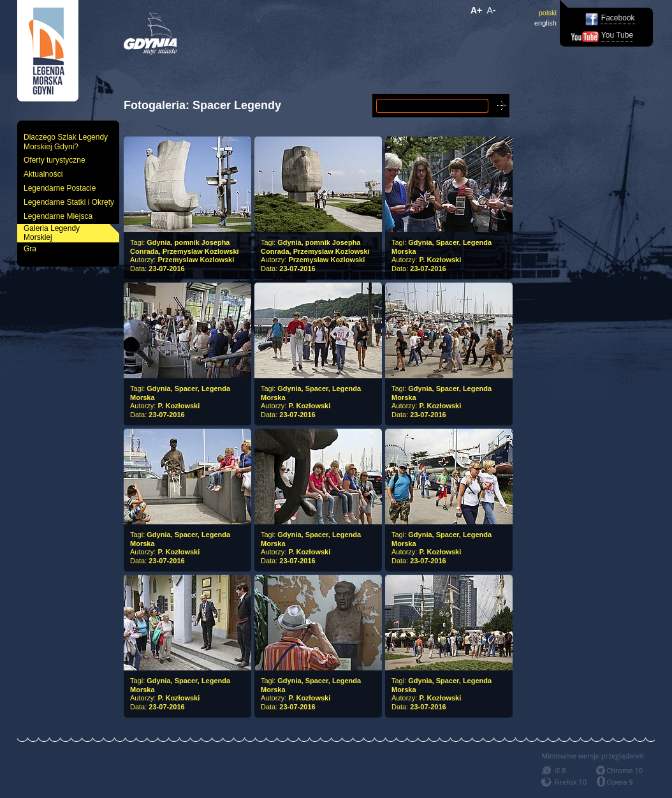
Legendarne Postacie (60, 188)
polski (548, 13)
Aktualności (43, 174)
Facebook (618, 18)
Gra (30, 249)
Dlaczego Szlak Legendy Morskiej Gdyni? (66, 142)
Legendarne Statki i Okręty (69, 202)
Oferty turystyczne (55, 160)
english (545, 23)
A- (492, 10)
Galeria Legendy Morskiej (52, 233)
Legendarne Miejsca (58, 216)
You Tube (617, 35)
